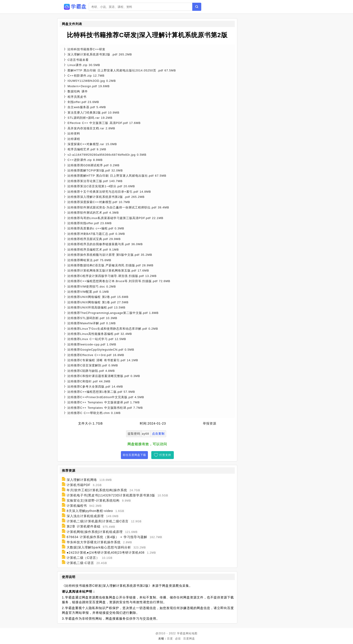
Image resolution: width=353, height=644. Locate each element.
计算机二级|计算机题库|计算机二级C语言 (98, 521)
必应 (178, 639)
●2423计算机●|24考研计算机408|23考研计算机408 (106, 553)
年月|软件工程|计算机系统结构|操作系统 (97, 490)
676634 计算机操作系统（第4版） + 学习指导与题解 (107, 537)
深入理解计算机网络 (82, 480)
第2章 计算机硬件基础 (84, 527)
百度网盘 (189, 639)
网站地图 (192, 633)
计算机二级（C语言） (83, 558)
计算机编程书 (77, 506)
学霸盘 (181, 633)
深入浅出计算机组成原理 (85, 516)
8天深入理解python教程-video (90, 511)
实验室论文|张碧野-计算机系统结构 (93, 500)
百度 (170, 639)
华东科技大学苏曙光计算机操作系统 (94, 542)
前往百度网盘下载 (134, 455)
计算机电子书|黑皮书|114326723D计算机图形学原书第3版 (111, 495)
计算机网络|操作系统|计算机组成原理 (95, 532)
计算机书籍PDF (79, 485)
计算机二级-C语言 (80, 563)
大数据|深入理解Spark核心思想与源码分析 (99, 547)
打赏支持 (165, 455)
